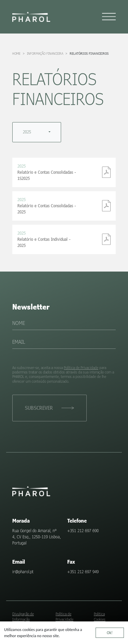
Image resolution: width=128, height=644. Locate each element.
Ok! (110, 633)
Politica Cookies (100, 616)
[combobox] (37, 132)
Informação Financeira (45, 53)
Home (16, 53)
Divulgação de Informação (23, 616)
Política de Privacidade (81, 367)
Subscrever (39, 408)
